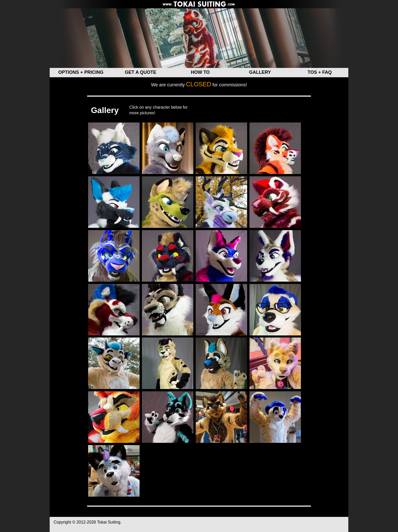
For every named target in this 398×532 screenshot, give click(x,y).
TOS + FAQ (320, 72)
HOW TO (200, 72)
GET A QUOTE (141, 72)
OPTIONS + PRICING (81, 72)
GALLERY (260, 72)
